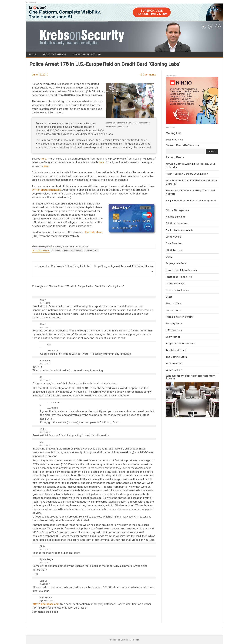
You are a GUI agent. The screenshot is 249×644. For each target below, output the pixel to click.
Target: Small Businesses (180, 344)
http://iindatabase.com (46, 604)
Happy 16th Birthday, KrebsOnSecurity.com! (191, 201)
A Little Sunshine (41, 251)
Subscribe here (174, 140)
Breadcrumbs (173, 237)
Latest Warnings (175, 283)
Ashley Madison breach (179, 230)
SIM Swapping (174, 330)
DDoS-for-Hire (174, 250)
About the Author (54, 55)
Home (33, 55)
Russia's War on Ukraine (180, 317)
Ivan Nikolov (46, 598)
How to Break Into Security (181, 270)
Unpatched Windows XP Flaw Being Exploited (63, 266)
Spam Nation (173, 337)
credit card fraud (72, 250)
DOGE (169, 257)
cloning (56, 250)
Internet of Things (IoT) (180, 277)
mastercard (91, 250)
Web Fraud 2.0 (174, 370)
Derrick (43, 581)
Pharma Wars (174, 303)
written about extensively (46, 190)
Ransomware (173, 310)
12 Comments (148, 75)
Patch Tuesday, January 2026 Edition (187, 174)
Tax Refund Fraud (176, 350)
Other (169, 297)
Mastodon (135, 640)
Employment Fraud (177, 263)
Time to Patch (174, 364)
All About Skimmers (177, 223)
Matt (42, 442)
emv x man (45, 360)
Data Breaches (174, 243)
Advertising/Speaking (87, 55)
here (43, 159)
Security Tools (174, 324)
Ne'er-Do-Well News (177, 290)
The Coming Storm (177, 357)
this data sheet (94, 232)
